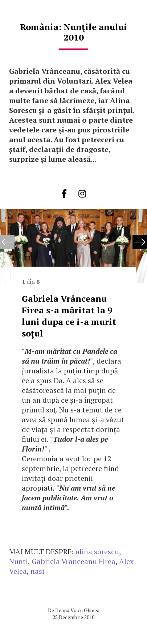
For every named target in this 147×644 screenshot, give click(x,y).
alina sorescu (97, 552)
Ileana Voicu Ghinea (77, 610)
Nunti (19, 561)
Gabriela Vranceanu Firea (73, 561)
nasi (37, 571)
